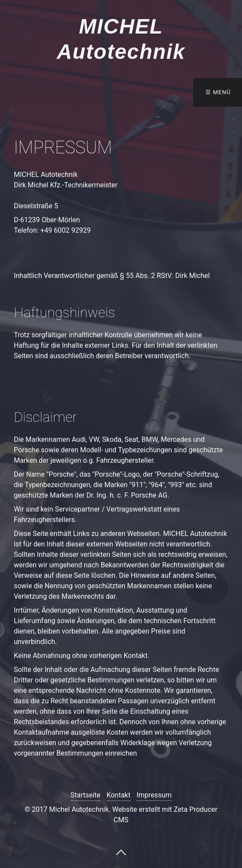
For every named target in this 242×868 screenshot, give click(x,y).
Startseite (86, 795)
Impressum (154, 795)
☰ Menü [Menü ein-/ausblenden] (218, 92)
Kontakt (119, 795)
